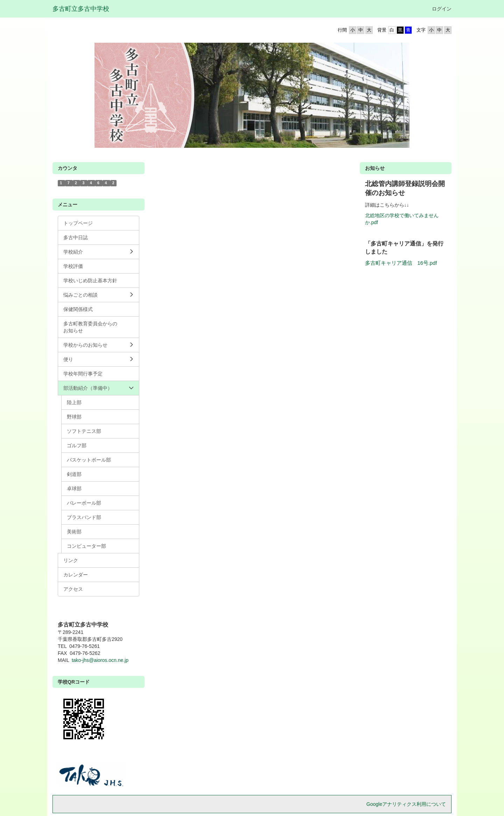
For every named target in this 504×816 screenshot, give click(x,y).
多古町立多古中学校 (81, 9)
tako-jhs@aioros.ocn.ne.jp (100, 660)
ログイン (442, 9)
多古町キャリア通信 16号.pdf (401, 263)
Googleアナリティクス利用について (406, 804)
